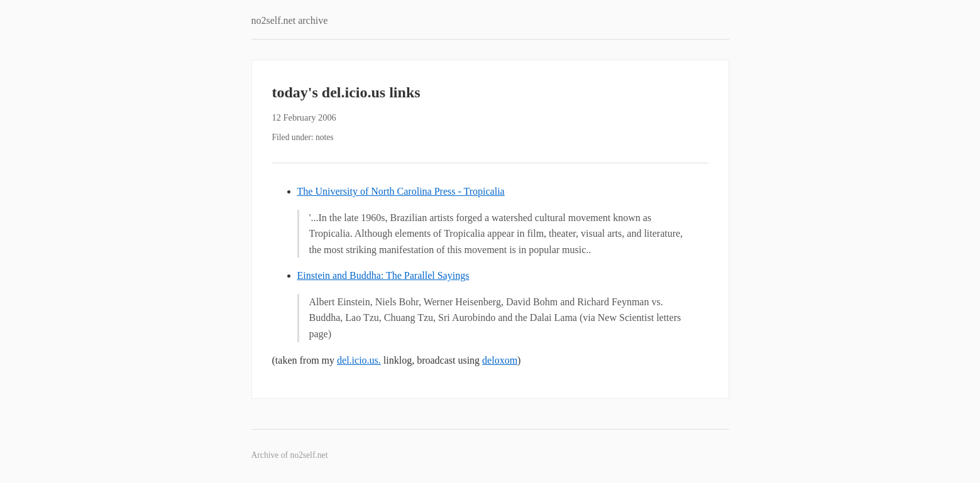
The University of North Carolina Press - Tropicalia (401, 191)
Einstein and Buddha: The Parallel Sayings (383, 275)
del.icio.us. (359, 360)
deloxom (500, 360)
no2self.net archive (290, 20)
